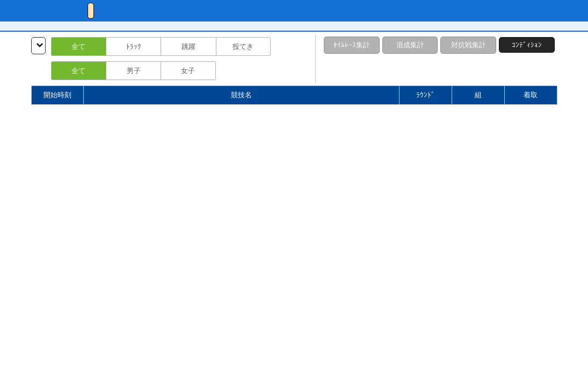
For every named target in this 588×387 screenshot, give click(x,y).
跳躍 (188, 46)
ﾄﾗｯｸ (134, 46)
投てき (243, 46)
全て (78, 46)
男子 (134, 71)
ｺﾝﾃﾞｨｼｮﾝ (527, 45)
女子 (188, 71)
